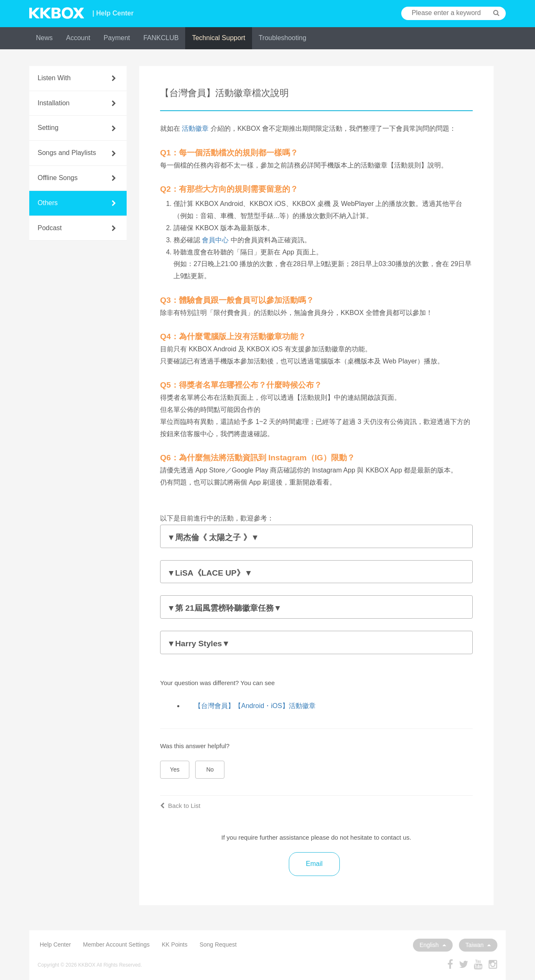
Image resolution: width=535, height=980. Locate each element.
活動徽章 (195, 128)
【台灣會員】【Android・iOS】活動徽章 (255, 706)
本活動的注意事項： (316, 538)
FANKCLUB (161, 38)
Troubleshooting (283, 38)
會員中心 (215, 240)
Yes (175, 769)
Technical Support (218, 38)
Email (314, 864)
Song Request (218, 944)
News (44, 38)
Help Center (55, 944)
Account (78, 38)
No (210, 769)
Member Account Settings (117, 944)
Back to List (180, 806)
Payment (117, 38)
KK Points (175, 944)
